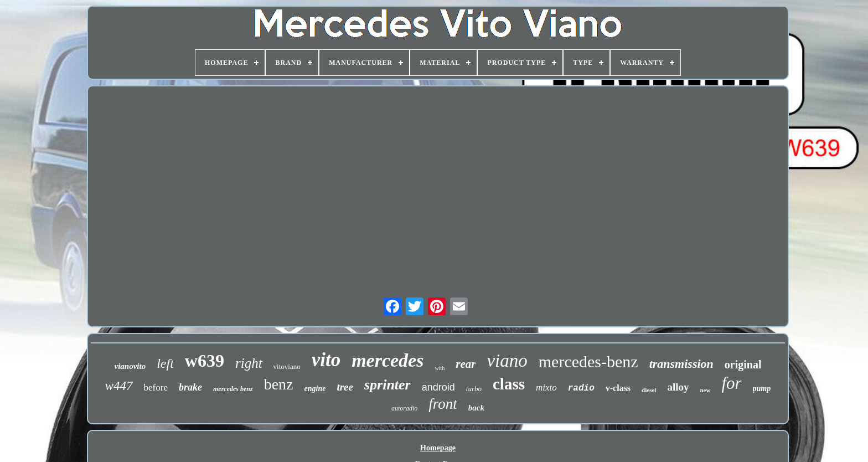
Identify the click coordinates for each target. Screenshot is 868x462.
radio (581, 388)
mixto (546, 387)
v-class (618, 388)
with (440, 368)
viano (507, 361)
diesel (649, 390)
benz (279, 384)
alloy (678, 387)
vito (326, 360)
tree (345, 387)
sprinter (387, 385)
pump (762, 389)
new (705, 390)
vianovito (130, 366)
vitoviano (287, 366)
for (731, 383)
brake (190, 387)
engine (315, 389)
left (165, 363)
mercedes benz (233, 389)
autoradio (404, 408)
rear (466, 364)
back (476, 408)
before (156, 387)
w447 (119, 386)
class (509, 384)
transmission (681, 364)
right (249, 363)
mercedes (387, 360)
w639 (205, 361)
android (438, 387)
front (443, 404)
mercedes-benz (588, 361)
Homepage (438, 448)
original (743, 365)
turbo (474, 389)
